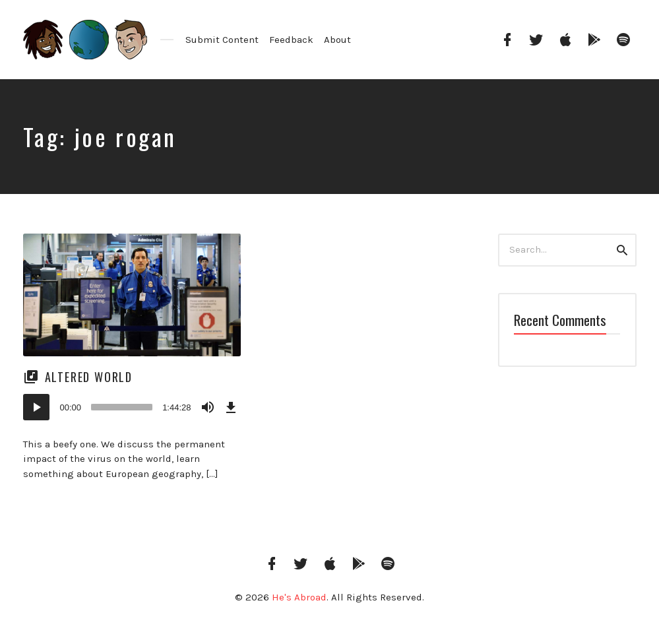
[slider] (122, 407)
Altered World (89, 377)
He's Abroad (299, 597)
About (337, 40)
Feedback (291, 40)
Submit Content (222, 40)
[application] (132, 407)
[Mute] (208, 407)
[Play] (36, 407)
